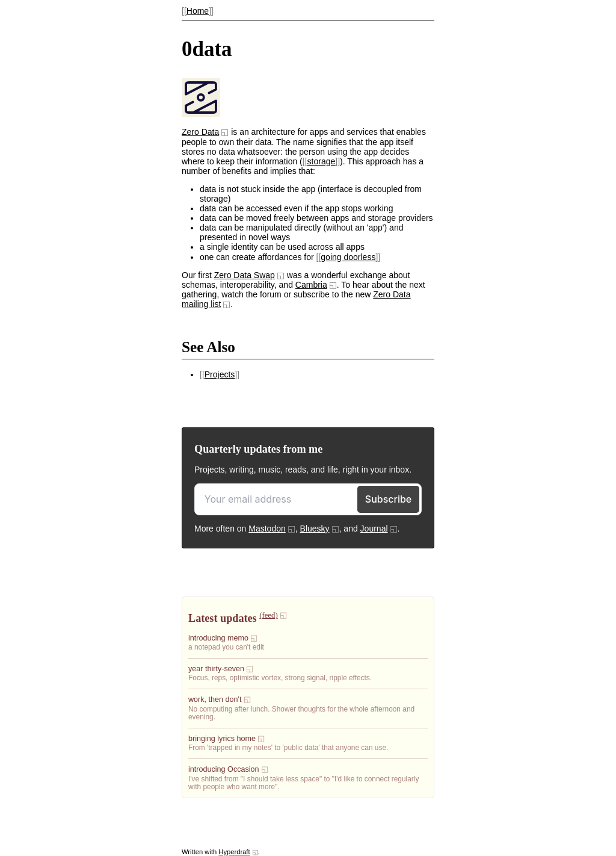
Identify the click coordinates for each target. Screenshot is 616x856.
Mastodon (267, 529)
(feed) (268, 615)
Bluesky (315, 529)
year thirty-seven (216, 669)
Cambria (311, 285)
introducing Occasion (224, 769)
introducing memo (218, 638)
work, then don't (215, 699)
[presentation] (201, 114)
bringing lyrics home (222, 739)
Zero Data (200, 132)
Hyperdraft (234, 852)
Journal (374, 529)
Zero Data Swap (245, 275)
